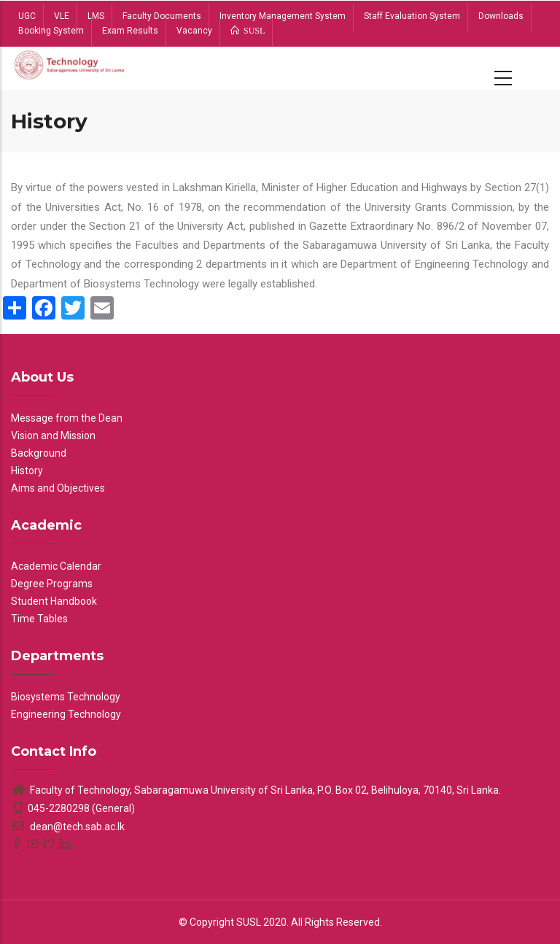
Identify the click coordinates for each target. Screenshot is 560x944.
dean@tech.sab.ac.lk (68, 827)
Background (39, 453)
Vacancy (194, 31)
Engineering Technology (66, 714)
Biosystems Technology (66, 697)
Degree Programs (52, 584)
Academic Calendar (56, 566)
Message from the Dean (67, 418)
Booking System (51, 31)
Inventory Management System (283, 16)
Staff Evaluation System (412, 16)
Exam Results (130, 31)
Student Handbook (54, 601)
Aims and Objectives (58, 488)
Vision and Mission (53, 436)
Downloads (501, 16)
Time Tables (39, 619)
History (27, 471)
